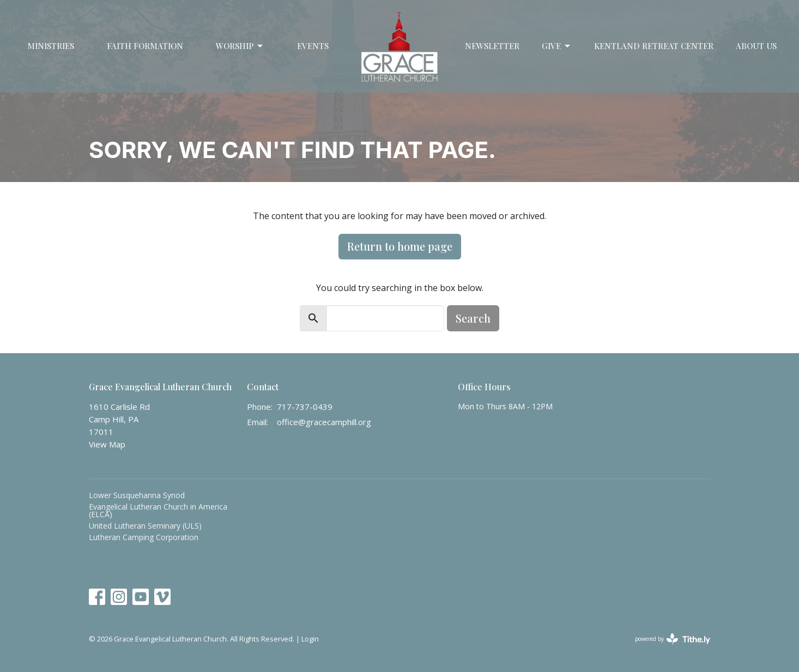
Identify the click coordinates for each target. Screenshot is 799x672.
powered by (673, 639)
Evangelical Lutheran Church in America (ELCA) (158, 510)
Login (310, 639)
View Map (107, 444)
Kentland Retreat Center (654, 46)
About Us (756, 46)
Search (473, 318)
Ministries (51, 46)
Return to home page (400, 246)
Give (557, 46)
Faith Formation (145, 46)
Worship (240, 46)
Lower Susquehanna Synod (137, 495)
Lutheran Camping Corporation (144, 537)
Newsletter (492, 46)
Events (313, 46)
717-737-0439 (305, 407)
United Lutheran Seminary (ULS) (145, 526)
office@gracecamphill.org (324, 422)
